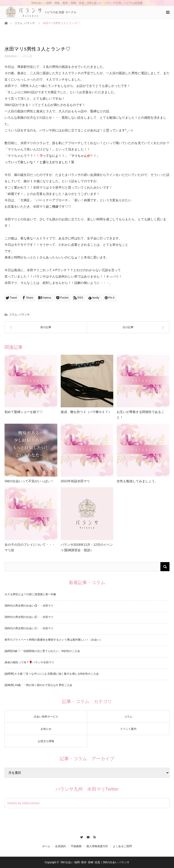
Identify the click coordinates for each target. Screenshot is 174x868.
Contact (87, 836)
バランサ (29, 23)
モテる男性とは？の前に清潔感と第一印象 (30, 594)
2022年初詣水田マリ (75, 481)
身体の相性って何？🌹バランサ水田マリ (29, 662)
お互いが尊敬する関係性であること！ (140, 415)
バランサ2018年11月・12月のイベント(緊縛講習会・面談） (87, 547)
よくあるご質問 (122, 846)
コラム (18, 23)
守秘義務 (76, 846)
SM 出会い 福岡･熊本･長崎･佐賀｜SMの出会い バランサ (95, 862)
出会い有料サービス (46, 717)
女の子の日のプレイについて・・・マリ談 (30, 547)
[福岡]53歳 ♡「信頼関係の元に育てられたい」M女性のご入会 (42, 651)
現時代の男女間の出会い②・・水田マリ (29, 617)
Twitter (81, 836)
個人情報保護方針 (97, 846)
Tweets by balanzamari (23, 803)
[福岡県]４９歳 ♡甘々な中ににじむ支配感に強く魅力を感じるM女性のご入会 (52, 674)
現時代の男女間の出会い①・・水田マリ (29, 628)
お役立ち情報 (46, 741)
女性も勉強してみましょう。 (137, 481)
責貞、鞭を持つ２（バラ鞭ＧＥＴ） (86, 412)
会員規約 (60, 846)
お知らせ (46, 729)
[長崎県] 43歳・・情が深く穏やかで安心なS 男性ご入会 (38, 685)
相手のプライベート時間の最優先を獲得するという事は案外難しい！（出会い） (53, 640)
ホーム (46, 846)
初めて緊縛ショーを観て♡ (24, 412)
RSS (93, 836)
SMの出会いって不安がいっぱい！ (29, 481)
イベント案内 (128, 729)
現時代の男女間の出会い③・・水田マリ (29, 606)
